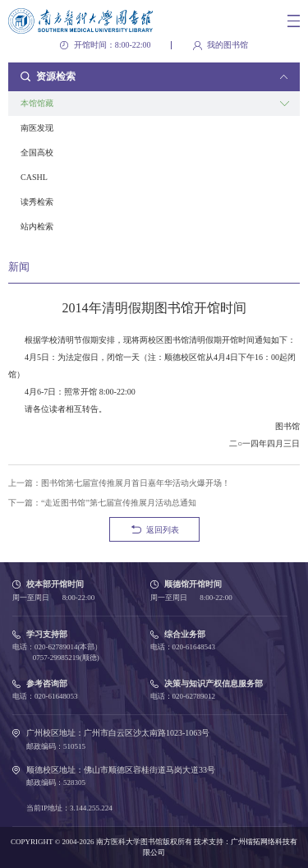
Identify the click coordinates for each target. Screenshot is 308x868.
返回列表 (163, 530)
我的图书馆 (228, 45)
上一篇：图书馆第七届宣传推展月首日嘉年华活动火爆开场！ (119, 483)
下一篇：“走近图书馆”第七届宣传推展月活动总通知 (102, 503)
